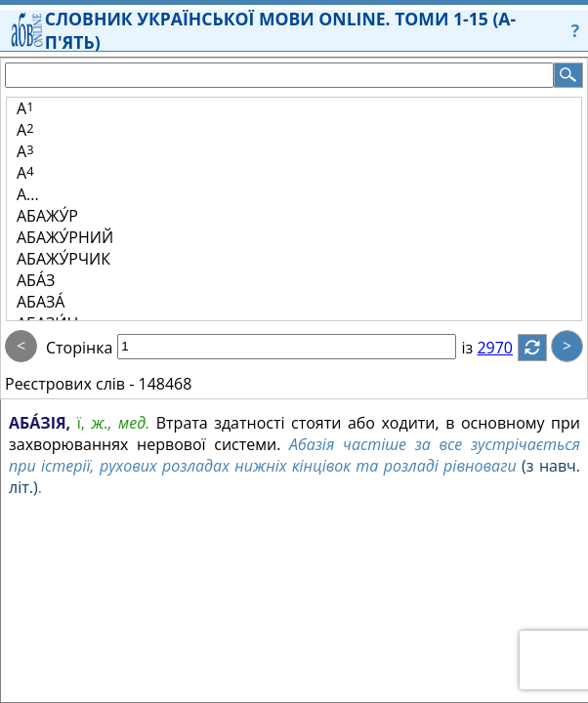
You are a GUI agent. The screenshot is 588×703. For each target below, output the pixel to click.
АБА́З (36, 280)
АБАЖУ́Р (47, 216)
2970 (506, 348)
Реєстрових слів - (69, 384)
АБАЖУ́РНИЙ (65, 237)
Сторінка (79, 348)
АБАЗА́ (41, 302)
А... (28, 194)
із (479, 348)
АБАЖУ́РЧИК (63, 259)
